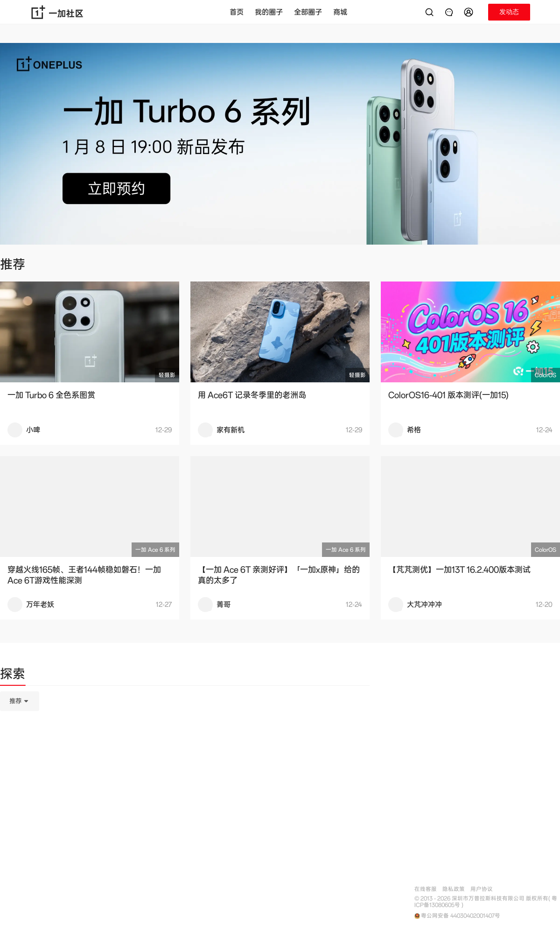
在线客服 (426, 889)
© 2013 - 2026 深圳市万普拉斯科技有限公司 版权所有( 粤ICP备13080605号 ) (486, 902)
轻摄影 (167, 375)
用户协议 (482, 889)
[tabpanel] (185, 748)
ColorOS (546, 375)
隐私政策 (454, 889)
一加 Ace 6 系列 (155, 550)
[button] (470, 12)
